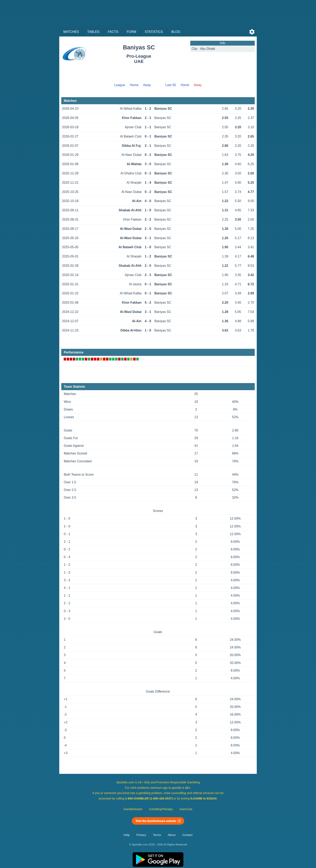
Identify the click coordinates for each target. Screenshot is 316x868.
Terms (157, 835)
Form (131, 32)
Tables (93, 32)
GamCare (186, 809)
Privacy (141, 835)
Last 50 (170, 85)
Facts (113, 32)
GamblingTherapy (161, 809)
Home (134, 85)
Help (127, 835)
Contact (187, 835)
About (172, 835)
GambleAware (133, 809)
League (120, 85)
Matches (71, 32)
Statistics (154, 32)
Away (147, 85)
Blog (176, 32)
